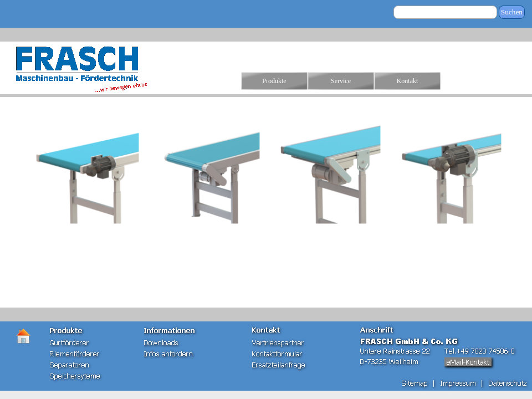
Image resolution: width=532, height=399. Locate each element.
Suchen (512, 12)
